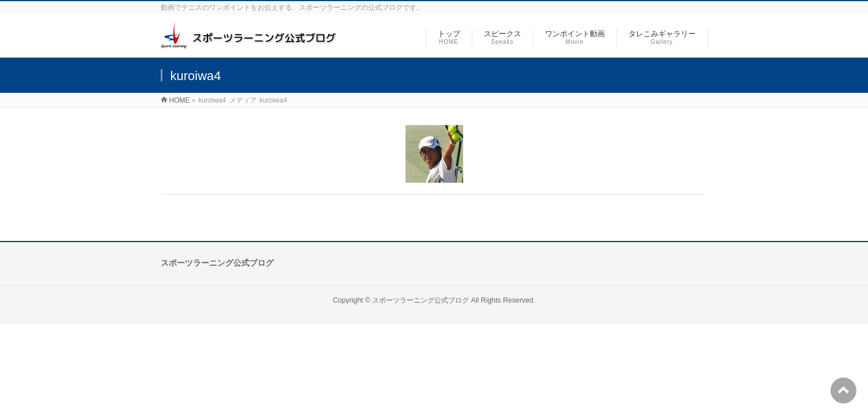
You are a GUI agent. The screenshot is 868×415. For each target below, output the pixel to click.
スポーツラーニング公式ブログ (420, 300)
